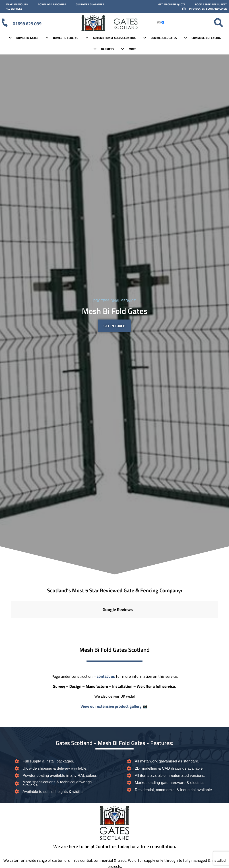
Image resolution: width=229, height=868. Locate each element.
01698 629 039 (28, 23)
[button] (11, 622)
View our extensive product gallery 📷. (114, 706)
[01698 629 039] (5, 22)
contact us (106, 676)
